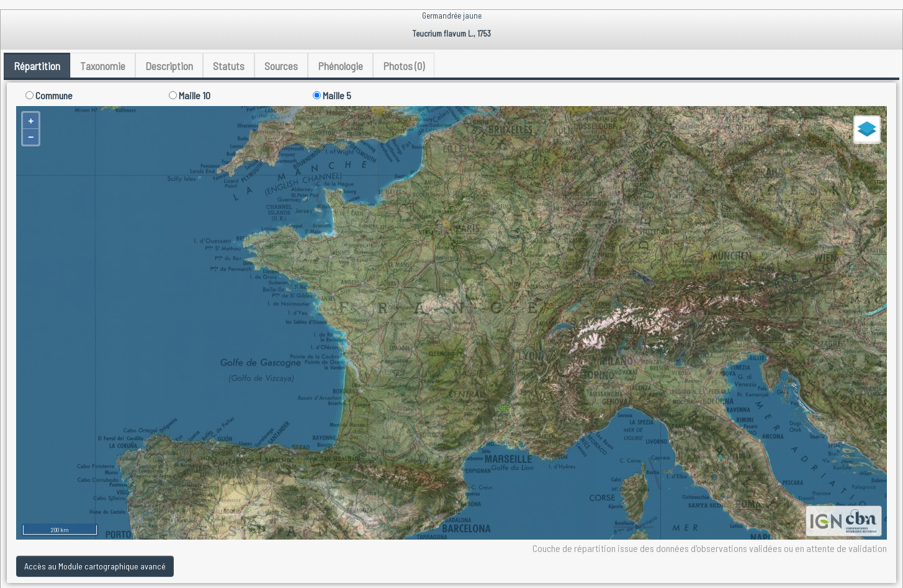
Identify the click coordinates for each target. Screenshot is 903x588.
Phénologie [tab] (340, 66)
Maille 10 (190, 95)
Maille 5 (332, 95)
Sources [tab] (281, 66)
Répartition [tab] (37, 66)
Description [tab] (169, 66)
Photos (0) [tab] (404, 66)
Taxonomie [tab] (103, 66)
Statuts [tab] (229, 66)
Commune (49, 95)
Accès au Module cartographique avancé (95, 566)
